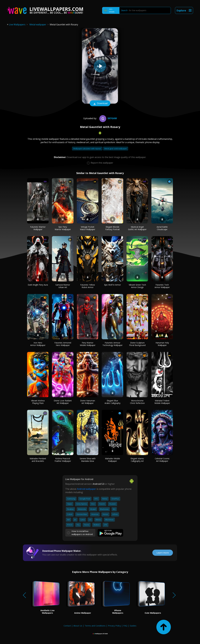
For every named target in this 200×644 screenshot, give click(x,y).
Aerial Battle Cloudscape (162, 228)
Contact (67, 626)
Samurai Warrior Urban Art (63, 286)
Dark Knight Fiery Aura (38, 285)
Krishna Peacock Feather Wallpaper (63, 460)
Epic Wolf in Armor (112, 285)
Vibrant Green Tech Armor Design (137, 286)
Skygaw (108, 118)
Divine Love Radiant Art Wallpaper (63, 402)
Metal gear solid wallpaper (116, 149)
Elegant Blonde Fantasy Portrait (112, 228)
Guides (133, 626)
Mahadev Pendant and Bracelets (38, 460)
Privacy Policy (114, 626)
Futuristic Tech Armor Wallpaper (162, 286)
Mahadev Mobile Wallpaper (112, 460)
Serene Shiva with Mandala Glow (88, 460)
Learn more (163, 553)
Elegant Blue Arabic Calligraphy (112, 402)
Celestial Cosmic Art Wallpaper (162, 460)
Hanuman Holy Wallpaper (162, 344)
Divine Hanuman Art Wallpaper (88, 402)
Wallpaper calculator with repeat (87, 149)
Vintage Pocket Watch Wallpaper (88, 228)
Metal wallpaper (38, 25)
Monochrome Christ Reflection (137, 402)
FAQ (125, 626)
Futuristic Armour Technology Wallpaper (112, 344)
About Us (78, 626)
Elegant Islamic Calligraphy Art (137, 460)
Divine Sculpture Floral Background (137, 344)
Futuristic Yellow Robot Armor (88, 286)
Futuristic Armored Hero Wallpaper (63, 344)
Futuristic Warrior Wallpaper (38, 228)
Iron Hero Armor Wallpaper (38, 344)
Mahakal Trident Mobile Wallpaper (162, 402)
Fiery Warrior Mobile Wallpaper (88, 344)
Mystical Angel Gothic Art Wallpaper (137, 228)
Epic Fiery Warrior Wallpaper (63, 228)
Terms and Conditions (95, 626)
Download (100, 104)
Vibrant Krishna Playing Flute (38, 402)
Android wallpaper (86, 489)
